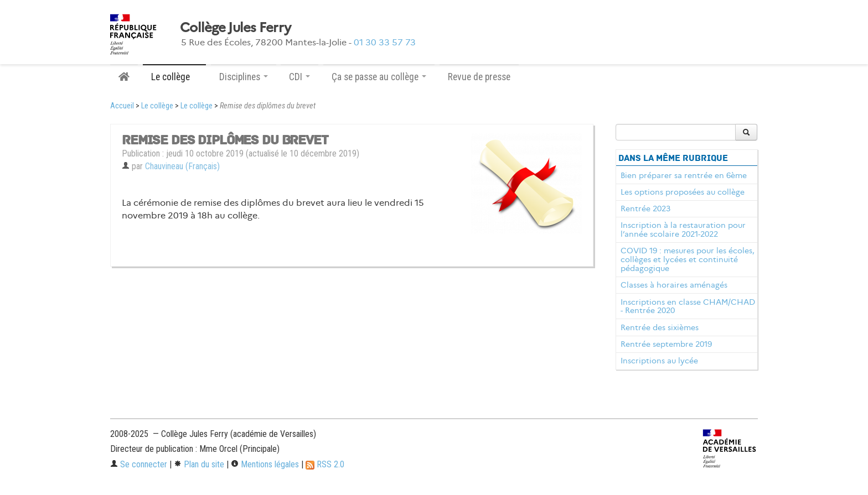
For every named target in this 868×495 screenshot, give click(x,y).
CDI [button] (299, 77)
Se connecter (139, 464)
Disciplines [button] (244, 77)
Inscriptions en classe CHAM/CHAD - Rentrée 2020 (688, 306)
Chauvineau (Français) (182, 166)
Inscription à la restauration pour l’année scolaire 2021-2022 (683, 230)
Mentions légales (265, 464)
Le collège (157, 106)
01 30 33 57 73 (385, 42)
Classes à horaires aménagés (674, 285)
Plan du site (199, 464)
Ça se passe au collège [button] (379, 77)
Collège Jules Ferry (235, 28)
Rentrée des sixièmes (660, 327)
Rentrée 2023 (645, 209)
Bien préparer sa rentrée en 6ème (684, 175)
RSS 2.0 (325, 464)
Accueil (122, 106)
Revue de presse (479, 77)
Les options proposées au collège (683, 192)
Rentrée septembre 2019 (666, 344)
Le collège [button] (174, 77)
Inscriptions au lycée (659, 361)
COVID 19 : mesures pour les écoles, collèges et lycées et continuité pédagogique (688, 259)
